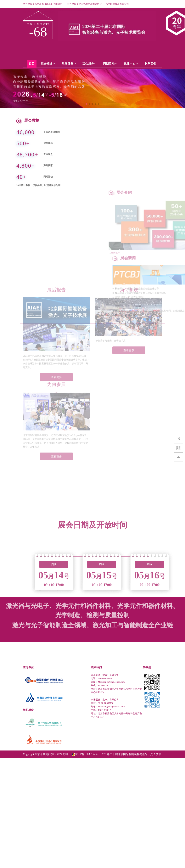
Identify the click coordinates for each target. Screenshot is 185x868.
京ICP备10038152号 (87, 754)
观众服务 (90, 64)
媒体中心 (131, 64)
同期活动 (110, 64)
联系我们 (150, 64)
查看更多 (56, 349)
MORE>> (170, 253)
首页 (32, 64)
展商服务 (69, 64)
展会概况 (48, 64)
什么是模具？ (175, 302)
